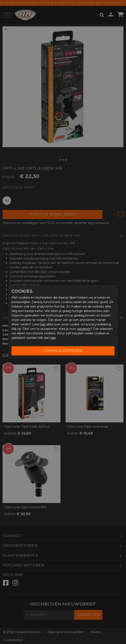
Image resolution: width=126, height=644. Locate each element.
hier (43, 324)
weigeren (84, 329)
